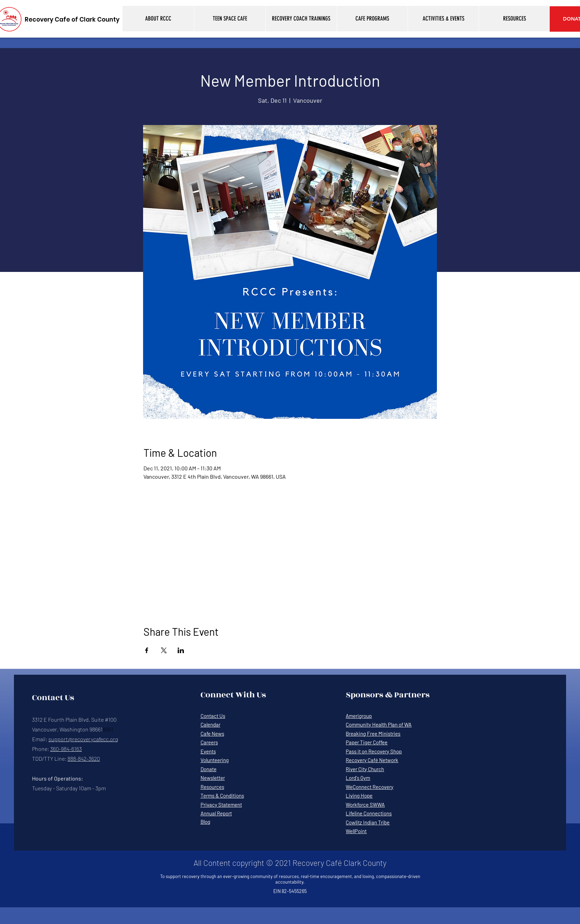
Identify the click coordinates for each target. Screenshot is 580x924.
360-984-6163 (66, 749)
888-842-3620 (84, 758)
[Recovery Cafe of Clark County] (72, 20)
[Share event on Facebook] (147, 650)
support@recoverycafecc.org (83, 739)
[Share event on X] (164, 650)
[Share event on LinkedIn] (181, 650)
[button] (158, 19)
